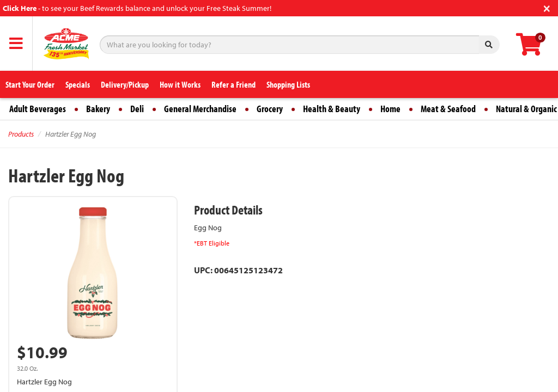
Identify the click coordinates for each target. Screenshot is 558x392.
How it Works (180, 84)
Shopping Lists (288, 84)
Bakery (98, 109)
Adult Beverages (38, 109)
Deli (137, 109)
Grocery (270, 109)
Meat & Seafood (448, 109)
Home (390, 109)
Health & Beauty (332, 109)
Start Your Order (30, 84)
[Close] (547, 7)
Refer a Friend (233, 84)
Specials (78, 84)
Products (21, 134)
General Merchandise (200, 109)
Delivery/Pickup (125, 84)
